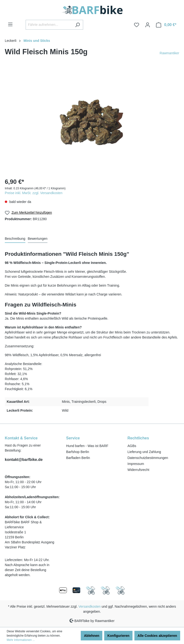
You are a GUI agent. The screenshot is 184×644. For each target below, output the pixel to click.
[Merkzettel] (137, 25)
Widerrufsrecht (138, 470)
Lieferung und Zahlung (144, 452)
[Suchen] (78, 25)
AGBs (132, 446)
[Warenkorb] (166, 25)
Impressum (136, 464)
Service (73, 438)
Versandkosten (90, 606)
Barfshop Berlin (78, 452)
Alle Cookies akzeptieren (157, 636)
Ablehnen (92, 636)
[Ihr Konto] (148, 25)
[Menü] (10, 24)
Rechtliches (138, 438)
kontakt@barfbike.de (24, 460)
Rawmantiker (169, 53)
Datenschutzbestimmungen (148, 458)
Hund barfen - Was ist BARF (87, 446)
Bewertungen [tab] (38, 239)
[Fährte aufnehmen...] (49, 25)
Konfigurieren (118, 636)
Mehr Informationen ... (21, 640)
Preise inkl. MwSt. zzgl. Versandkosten (34, 193)
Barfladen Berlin (78, 458)
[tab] (15, 239)
